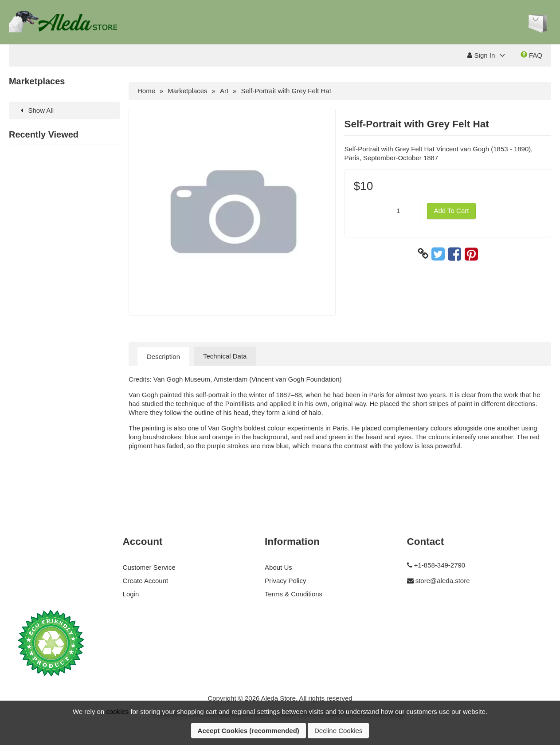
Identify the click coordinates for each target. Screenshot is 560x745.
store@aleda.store (443, 581)
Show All (36, 110)
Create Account (146, 581)
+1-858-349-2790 (440, 565)
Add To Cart (452, 211)
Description (163, 357)
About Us (278, 567)
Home (146, 91)
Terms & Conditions (294, 594)
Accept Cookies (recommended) (249, 731)
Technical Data (225, 356)
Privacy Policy (285, 581)
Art (224, 91)
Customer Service (149, 567)
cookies (117, 711)
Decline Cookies (338, 731)
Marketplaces (187, 91)
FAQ (531, 55)
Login (131, 594)
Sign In (481, 55)
